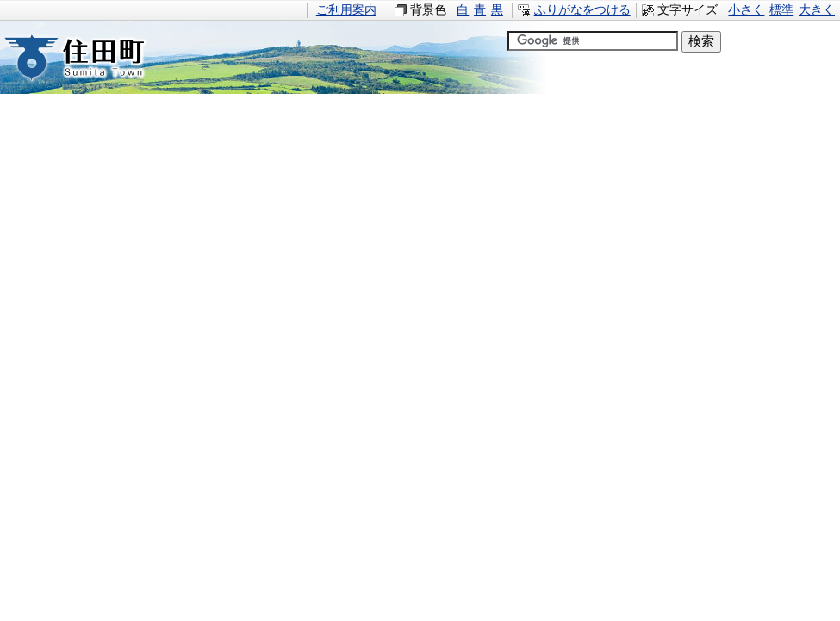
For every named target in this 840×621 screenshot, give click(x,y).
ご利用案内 (346, 10)
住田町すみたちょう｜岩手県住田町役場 (90, 57)
